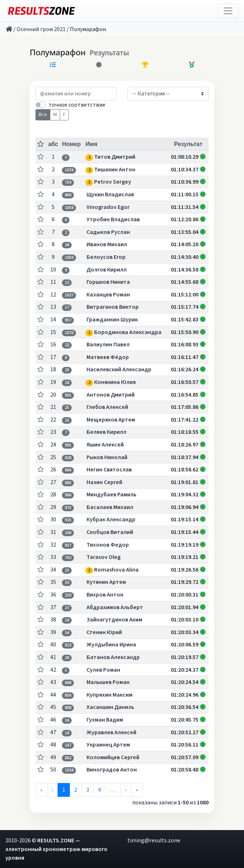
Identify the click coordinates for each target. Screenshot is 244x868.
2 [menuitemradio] (76, 790)
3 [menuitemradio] (88, 790)
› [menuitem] (126, 790)
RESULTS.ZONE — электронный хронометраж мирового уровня (56, 849)
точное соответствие (77, 105)
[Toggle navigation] (228, 11)
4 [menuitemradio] (100, 790)
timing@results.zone (154, 841)
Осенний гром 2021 (41, 29)
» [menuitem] (137, 790)
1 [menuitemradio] (64, 790)
